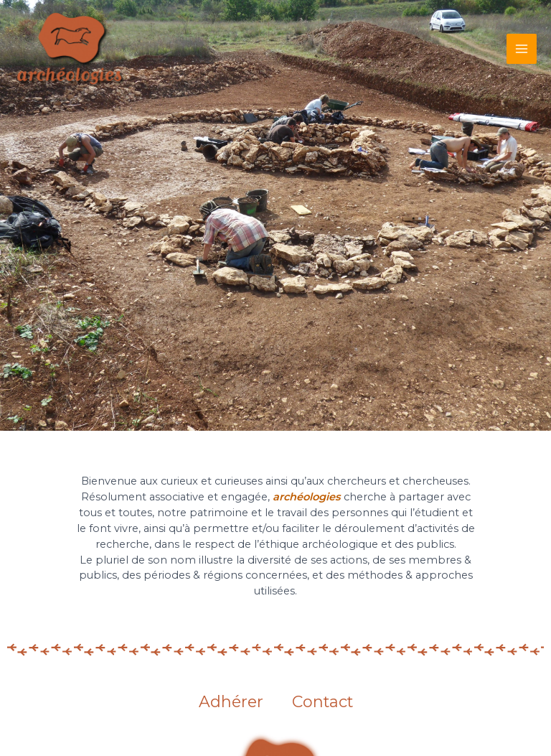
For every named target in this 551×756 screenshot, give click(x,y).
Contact (322, 702)
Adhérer (231, 702)
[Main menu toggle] (522, 49)
